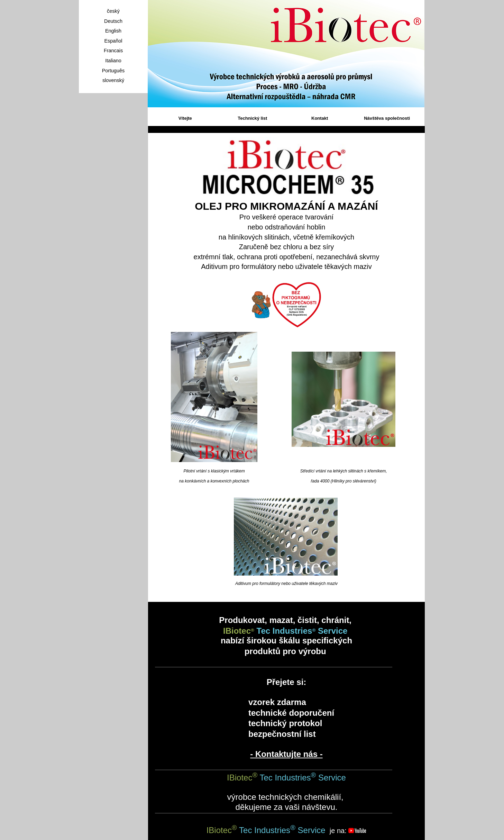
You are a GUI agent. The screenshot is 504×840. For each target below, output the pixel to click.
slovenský (113, 80)
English (113, 31)
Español (113, 41)
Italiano (113, 61)
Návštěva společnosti (387, 118)
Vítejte (185, 118)
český (113, 11)
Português (113, 71)
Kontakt (320, 118)
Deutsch (113, 21)
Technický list (252, 118)
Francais (113, 51)
